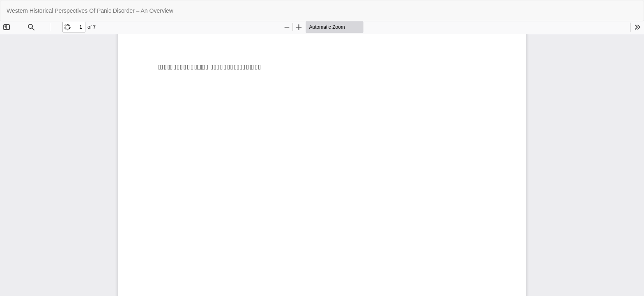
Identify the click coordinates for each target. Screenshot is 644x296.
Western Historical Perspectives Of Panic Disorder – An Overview (90, 11)
